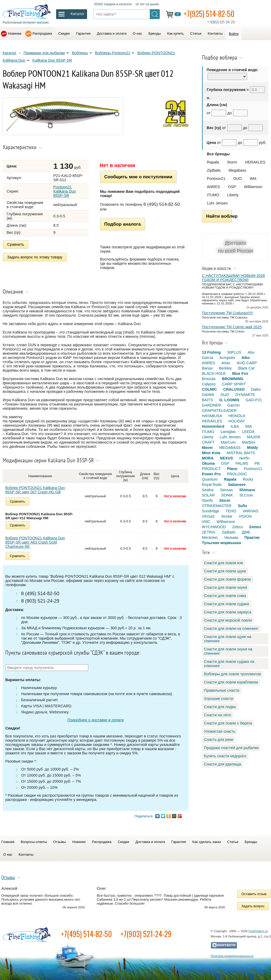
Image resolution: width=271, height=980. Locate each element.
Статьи (196, 33)
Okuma (208, 463)
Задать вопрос (253, 906)
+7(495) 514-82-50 (86, 934)
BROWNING (233, 379)
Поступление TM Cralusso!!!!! (227, 313)
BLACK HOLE (214, 373)
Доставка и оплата (112, 33)
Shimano (247, 490)
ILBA (235, 426)
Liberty (233, 195)
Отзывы (59, 842)
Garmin (234, 405)
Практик (252, 537)
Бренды (155, 33)
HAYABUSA (212, 416)
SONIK (227, 495)
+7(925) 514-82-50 (209, 14)
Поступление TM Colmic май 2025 (232, 327)
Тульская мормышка (222, 543)
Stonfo (207, 500)
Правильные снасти (222, 690)
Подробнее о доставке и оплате (96, 720)
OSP (232, 187)
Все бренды (218, 154)
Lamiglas (228, 432)
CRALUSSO (234, 389)
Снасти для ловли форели (227, 579)
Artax (226, 363)
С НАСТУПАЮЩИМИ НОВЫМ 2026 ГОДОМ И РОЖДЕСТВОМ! (233, 278)
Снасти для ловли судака (227, 604)
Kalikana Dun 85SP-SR (52, 60)
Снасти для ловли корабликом (231, 682)
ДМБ (246, 532)
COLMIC (209, 389)
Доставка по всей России (235, 246)
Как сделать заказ (207, 842)
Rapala (213, 162)
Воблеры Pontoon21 (113, 53)
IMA (253, 179)
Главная (8, 842)
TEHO (231, 511)
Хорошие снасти (219, 699)
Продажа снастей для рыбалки (231, 748)
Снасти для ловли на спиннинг (231, 628)
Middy (252, 448)
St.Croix (246, 495)
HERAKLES (255, 162)
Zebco (237, 527)
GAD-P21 (254, 400)
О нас (137, 33)
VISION (245, 516)
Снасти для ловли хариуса (228, 612)
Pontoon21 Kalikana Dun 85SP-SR (65, 191)
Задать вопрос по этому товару (35, 257)
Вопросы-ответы (34, 842)
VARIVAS (250, 511)
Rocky (248, 479)
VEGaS (208, 516)
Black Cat (246, 368)
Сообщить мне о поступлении (138, 177)
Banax (207, 368)
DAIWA (208, 395)
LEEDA (248, 432)
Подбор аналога (123, 224)
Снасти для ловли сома (225, 596)
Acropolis (227, 358)
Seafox (208, 490)
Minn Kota (211, 453)
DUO (237, 179)
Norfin (244, 458)
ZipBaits (214, 170)
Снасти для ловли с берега (228, 723)
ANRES (214, 187)
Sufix (243, 506)
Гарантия (83, 33)
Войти (234, 34)
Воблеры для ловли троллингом (232, 674)
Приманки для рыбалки (44, 53)
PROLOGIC (237, 474)
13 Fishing (211, 352)
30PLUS (234, 352)
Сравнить (16, 244)
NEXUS (227, 458)
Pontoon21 (216, 179)
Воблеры (80, 53)
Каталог (10, 53)
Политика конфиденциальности (232, 956)
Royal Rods (212, 485)
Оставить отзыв (254, 894)
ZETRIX (209, 532)
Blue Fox (240, 373)
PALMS (242, 463)
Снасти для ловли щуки (225, 571)
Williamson (253, 187)
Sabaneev (237, 485)
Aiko (245, 358)
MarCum (228, 442)
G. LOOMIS (229, 400)
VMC (206, 522)
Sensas (227, 490)
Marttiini (249, 442)
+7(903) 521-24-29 (146, 934)
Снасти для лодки (220, 707)
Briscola (209, 379)
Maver (207, 448)
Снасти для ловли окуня (225, 587)
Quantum (210, 479)
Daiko (256, 389)
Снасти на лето (218, 715)
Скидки (64, 33)
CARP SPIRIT (234, 384)
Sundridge (211, 511)
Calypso (209, 384)
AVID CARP (247, 363)
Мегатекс (210, 537)
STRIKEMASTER (217, 506)
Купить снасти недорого (225, 756)
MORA (208, 458)
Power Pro (211, 474)
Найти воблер (219, 216)
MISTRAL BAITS (241, 453)
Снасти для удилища (223, 764)
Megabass (237, 170)
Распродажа (42, 33)
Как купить (176, 33)
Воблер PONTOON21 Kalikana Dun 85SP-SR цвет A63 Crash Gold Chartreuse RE (35, 542)
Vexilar (227, 516)
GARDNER (211, 405)
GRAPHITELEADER (219, 411)
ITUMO (213, 195)
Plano (232, 469)
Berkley (225, 368)
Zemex (255, 527)
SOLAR (208, 495)
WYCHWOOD (214, 527)
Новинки (15, 33)
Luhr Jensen (217, 203)
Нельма (231, 537)
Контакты (215, 33)
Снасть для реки (219, 740)
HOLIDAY (237, 421)
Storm (232, 162)
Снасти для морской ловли (228, 620)
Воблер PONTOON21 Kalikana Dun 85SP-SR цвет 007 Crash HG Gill (35, 490)
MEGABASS (230, 448)
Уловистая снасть (220, 731)
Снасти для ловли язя (223, 563)
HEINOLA (237, 416)
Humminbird (213, 426)
